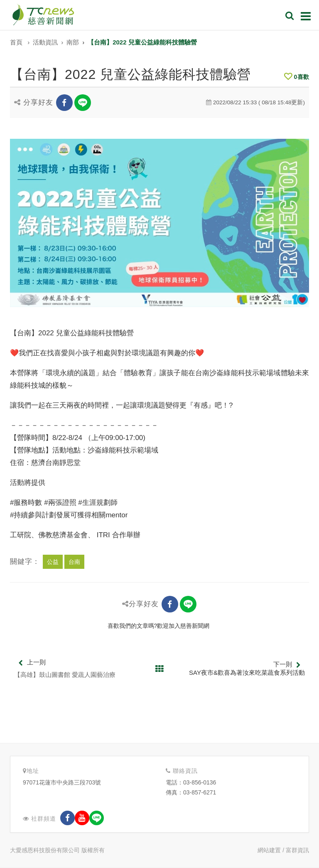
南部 (73, 42)
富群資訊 (297, 850)
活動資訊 (45, 42)
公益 (53, 562)
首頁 (16, 42)
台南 (74, 562)
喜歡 (297, 77)
